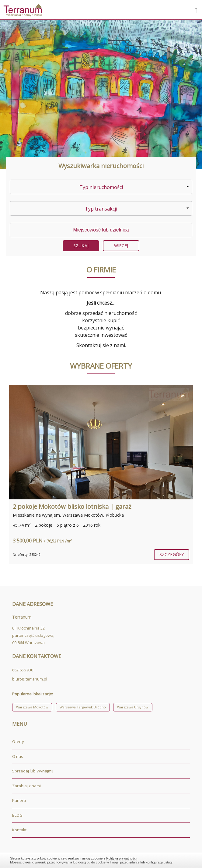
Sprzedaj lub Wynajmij (33, 771)
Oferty (18, 741)
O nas (18, 756)
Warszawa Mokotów (32, 707)
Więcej (121, 246)
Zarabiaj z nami (26, 786)
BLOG (17, 815)
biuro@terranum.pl (30, 679)
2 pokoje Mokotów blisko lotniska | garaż (72, 507)
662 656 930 (23, 670)
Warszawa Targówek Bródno (83, 707)
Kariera (19, 800)
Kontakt (19, 830)
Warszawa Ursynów (133, 707)
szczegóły (172, 554)
